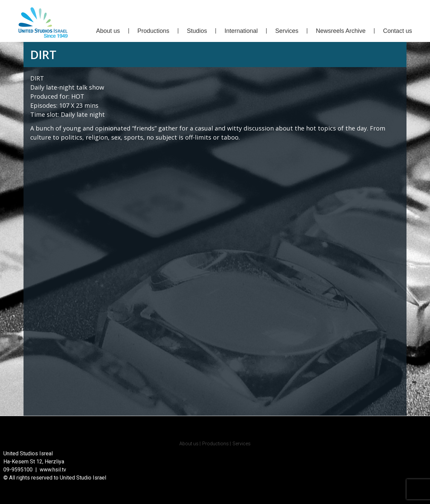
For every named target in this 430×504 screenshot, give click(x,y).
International (241, 31)
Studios (197, 31)
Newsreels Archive (341, 31)
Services (287, 31)
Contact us (397, 31)
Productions (153, 31)
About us (108, 31)
